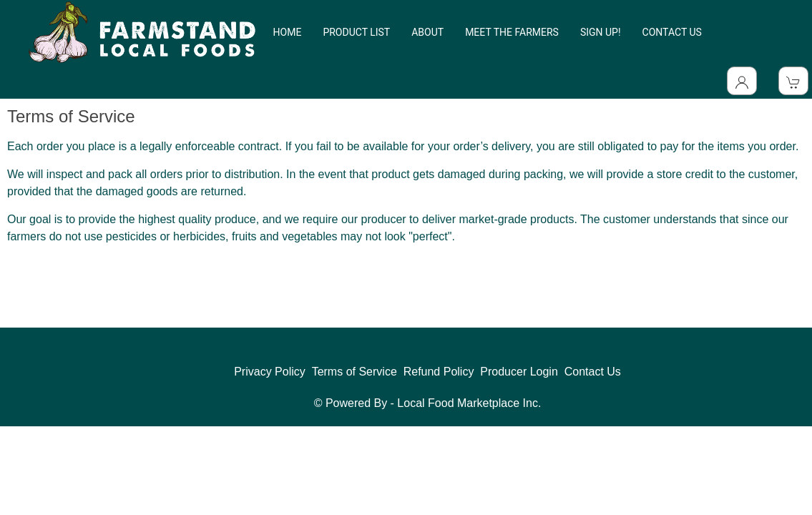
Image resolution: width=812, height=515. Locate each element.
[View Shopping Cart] (793, 81)
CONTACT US (672, 32)
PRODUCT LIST (356, 32)
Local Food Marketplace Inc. (469, 403)
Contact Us (593, 372)
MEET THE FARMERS (512, 32)
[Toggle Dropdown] (742, 81)
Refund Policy (439, 372)
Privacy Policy (270, 372)
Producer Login (519, 372)
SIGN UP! (601, 32)
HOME (288, 32)
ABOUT (427, 32)
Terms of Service (354, 372)
